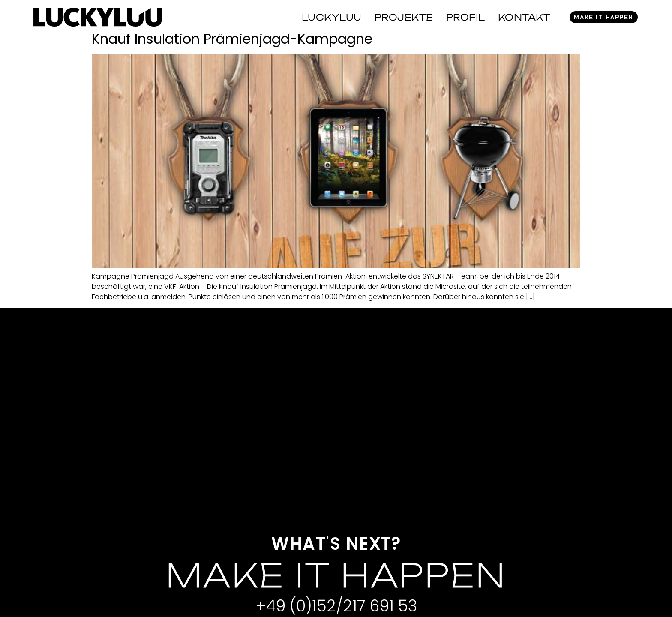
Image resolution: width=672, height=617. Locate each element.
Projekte (404, 17)
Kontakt (524, 17)
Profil (466, 17)
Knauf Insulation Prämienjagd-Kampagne (232, 39)
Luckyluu (332, 17)
